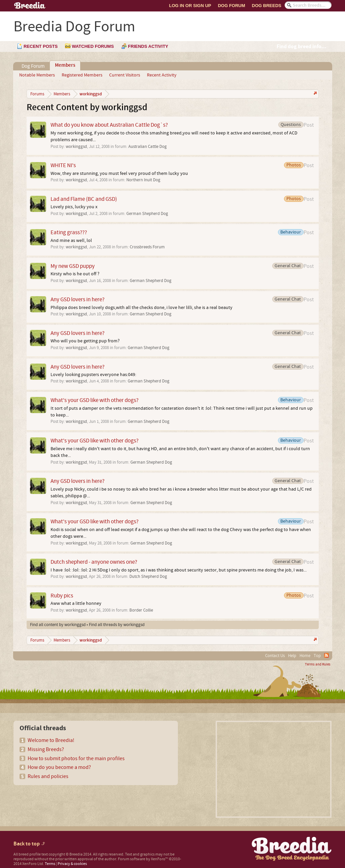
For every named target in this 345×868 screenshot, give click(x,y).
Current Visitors (125, 75)
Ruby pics (62, 596)
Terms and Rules (318, 664)
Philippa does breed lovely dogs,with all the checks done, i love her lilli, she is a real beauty (142, 308)
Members (65, 65)
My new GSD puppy (73, 266)
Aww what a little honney (76, 603)
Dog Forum (232, 6)
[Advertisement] (274, 769)
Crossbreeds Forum (147, 247)
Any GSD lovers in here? (77, 299)
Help (292, 656)
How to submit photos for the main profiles (76, 758)
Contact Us (275, 656)
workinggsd (76, 147)
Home (305, 656)
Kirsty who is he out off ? (75, 274)
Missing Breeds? (46, 749)
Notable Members (37, 75)
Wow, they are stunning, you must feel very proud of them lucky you (119, 174)
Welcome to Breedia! (51, 740)
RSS (326, 655)
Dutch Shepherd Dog (148, 577)
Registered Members (82, 75)
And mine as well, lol (71, 241)
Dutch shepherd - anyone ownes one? (94, 562)
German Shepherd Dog (147, 214)
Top (317, 656)
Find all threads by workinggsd (117, 625)
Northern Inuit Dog (143, 180)
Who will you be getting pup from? (85, 341)
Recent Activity (162, 75)
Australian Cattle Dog (148, 147)
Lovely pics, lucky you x (74, 207)
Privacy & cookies (72, 864)
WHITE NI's (63, 165)
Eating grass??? (69, 232)
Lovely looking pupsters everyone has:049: (93, 375)
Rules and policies (48, 776)
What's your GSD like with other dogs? (95, 400)
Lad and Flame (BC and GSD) (84, 199)
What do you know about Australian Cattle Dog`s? (109, 125)
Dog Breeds (267, 6)
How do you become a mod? (59, 767)
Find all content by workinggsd (58, 625)
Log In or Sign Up (190, 6)
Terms (50, 864)
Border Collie (141, 610)
